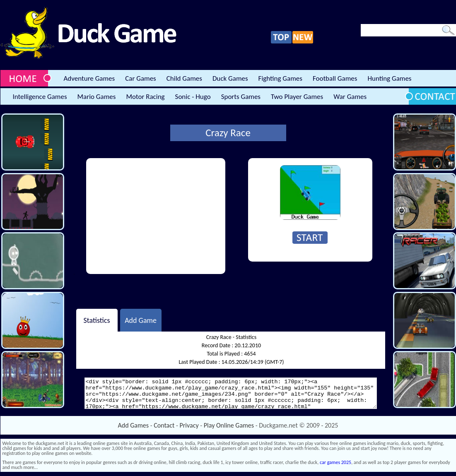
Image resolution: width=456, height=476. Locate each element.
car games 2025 (335, 462)
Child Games (184, 78)
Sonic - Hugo (193, 97)
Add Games (133, 425)
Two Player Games (297, 97)
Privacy (189, 425)
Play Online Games (229, 425)
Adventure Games (89, 78)
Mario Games (97, 97)
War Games (350, 97)
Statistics (97, 320)
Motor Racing (145, 97)
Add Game (141, 320)
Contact (164, 425)
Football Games (335, 78)
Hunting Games (389, 78)
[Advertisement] (156, 216)
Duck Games (230, 78)
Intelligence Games (40, 97)
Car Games (141, 78)
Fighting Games (280, 78)
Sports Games (241, 97)
